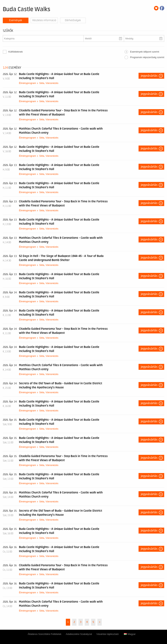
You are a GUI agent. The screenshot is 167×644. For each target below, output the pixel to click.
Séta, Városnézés (49, 83)
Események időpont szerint (144, 52)
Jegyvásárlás (149, 76)
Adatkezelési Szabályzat (79, 634)
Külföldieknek (16, 52)
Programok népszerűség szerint (147, 57)
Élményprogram (28, 83)
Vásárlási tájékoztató (107, 634)
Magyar (130, 634)
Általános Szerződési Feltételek (45, 634)
